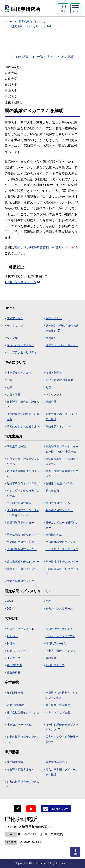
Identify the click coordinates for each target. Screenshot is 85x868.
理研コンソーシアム (19, 725)
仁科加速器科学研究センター (62, 571)
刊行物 (11, 644)
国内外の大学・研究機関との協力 (62, 739)
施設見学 (51, 658)
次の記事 (68, 57)
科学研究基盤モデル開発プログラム (62, 461)
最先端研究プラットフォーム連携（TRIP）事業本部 (62, 449)
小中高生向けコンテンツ (61, 651)
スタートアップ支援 (58, 712)
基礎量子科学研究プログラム (23, 474)
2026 (10, 601)
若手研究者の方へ (56, 762)
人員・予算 (14, 395)
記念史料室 (14, 673)
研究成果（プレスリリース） (36, 21)
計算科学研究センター (20, 523)
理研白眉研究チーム (58, 503)
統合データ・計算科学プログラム (23, 461)
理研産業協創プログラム (61, 484)
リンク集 (12, 338)
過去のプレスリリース (59, 609)
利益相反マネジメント (59, 426)
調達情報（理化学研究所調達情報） (62, 328)
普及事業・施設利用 (58, 705)
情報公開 (51, 402)
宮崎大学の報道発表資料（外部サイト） (44, 247)
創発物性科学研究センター (62, 562)
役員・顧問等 (54, 373)
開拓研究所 (52, 491)
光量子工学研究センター (22, 569)
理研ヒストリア (55, 665)
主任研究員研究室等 (19, 503)
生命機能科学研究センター (62, 542)
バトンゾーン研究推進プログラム (23, 493)
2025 (49, 601)
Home (8, 21)
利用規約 (51, 338)
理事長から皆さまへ (19, 373)
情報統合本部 (54, 535)
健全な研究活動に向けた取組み (23, 417)
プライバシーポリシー (20, 345)
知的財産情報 (15, 693)
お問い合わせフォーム (22, 282)
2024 (10, 609)
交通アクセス (15, 318)
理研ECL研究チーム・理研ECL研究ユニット (23, 513)
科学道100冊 (15, 665)
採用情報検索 (15, 762)
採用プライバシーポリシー (62, 345)
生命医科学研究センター (22, 542)
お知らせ (12, 636)
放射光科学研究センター (22, 581)
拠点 (48, 387)
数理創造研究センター (59, 510)
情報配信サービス (56, 644)
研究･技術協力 (16, 705)
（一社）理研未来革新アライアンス (62, 727)
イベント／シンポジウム (61, 636)
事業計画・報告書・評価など (23, 404)
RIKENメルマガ (59, 809)
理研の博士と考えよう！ (61, 629)
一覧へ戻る (45, 57)
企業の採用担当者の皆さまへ (23, 739)
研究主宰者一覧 (16, 447)
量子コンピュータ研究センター (62, 525)
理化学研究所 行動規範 (59, 380)
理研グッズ (14, 658)
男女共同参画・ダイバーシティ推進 (62, 417)
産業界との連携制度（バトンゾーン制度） (62, 695)
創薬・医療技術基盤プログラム (62, 474)
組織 (10, 387)
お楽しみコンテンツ (19, 651)
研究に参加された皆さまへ (23, 426)
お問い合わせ (54, 318)
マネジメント (54, 395)
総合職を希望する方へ (20, 770)
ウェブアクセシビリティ (22, 352)
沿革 (10, 380)
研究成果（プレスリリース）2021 (32, 26)
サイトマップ (15, 326)
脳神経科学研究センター (22, 549)
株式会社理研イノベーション (23, 715)
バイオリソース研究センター (62, 552)
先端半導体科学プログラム (23, 484)
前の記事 (22, 57)
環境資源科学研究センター (23, 562)
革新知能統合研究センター (23, 535)
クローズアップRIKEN (21, 629)
